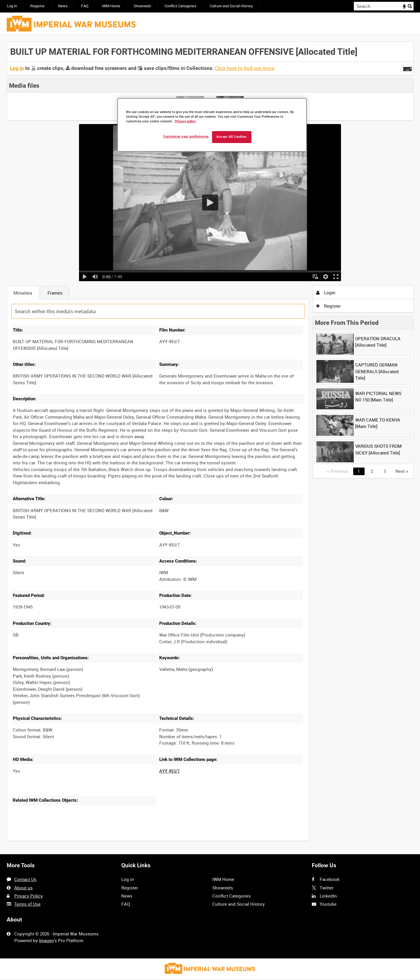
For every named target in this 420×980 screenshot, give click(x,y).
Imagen (47, 940)
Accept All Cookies (232, 137)
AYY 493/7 (169, 771)
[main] (210, 445)
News (63, 6)
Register (37, 6)
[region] (212, 125)
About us (23, 888)
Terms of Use (27, 904)
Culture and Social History (231, 6)
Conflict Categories (180, 6)
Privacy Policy (29, 896)
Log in (12, 6)
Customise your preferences (186, 136)
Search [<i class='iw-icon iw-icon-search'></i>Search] (410, 6)
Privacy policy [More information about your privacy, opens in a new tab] (185, 121)
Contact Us (25, 879)
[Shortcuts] (407, 68)
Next (402, 471)
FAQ (85, 6)
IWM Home (111, 6)
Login (326, 292)
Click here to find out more (245, 68)
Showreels (142, 6)
